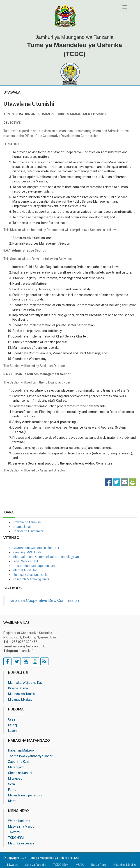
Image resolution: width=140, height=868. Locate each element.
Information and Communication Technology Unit (46, 557)
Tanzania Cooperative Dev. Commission (44, 601)
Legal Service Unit (25, 561)
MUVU (80, 865)
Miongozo (15, 778)
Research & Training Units (31, 579)
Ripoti (12, 801)
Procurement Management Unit (34, 566)
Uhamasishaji (22, 527)
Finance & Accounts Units (30, 575)
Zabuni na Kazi (19, 762)
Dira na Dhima (18, 688)
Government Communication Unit (36, 548)
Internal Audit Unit (25, 570)
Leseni (13, 731)
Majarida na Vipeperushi (25, 795)
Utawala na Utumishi (27, 522)
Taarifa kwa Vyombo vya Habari (31, 756)
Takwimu (15, 832)
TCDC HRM (16, 838)
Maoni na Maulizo (125, 865)
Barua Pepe (99, 865)
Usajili (12, 719)
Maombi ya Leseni (21, 843)
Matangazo (16, 767)
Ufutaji (13, 725)
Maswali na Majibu (21, 826)
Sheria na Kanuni (20, 773)
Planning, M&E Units (27, 552)
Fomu (12, 790)
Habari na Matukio (21, 750)
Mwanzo (13, 865)
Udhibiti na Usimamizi (28, 531)
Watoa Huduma (19, 821)
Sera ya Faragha (36, 865)
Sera (11, 784)
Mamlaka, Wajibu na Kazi (26, 683)
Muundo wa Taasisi (22, 694)
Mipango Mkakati (20, 699)
